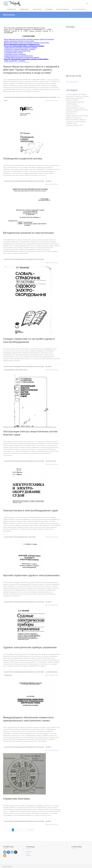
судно (25, 370)
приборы (55, 672)
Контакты (29, 851)
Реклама (28, 855)
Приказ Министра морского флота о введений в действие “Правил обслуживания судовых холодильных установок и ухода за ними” (31, 70)
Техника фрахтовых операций (75, 108)
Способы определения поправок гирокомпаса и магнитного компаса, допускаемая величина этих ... (77, 96)
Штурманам (49, 9)
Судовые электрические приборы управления (30, 647)
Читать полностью (52, 101)
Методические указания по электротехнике (28, 233)
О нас (27, 853)
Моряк (9, 867)
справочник (19, 370)
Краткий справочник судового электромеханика (31, 575)
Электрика (40, 181)
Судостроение (37, 9)
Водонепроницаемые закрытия (76, 120)
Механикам (17, 97)
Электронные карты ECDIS (74, 125)
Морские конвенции (62, 9)
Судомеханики (24, 9)
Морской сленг (71, 114)
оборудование (9, 370)
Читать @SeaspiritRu (72, 82)
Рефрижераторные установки (47, 97)
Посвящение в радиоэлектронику (23, 159)
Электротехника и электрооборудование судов (31, 510)
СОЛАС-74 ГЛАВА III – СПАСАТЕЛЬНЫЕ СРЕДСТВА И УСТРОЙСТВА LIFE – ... (75, 102)
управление (8, 675)
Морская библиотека (79, 9)
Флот (6, 101)
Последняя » (31, 830)
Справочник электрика (16, 799)
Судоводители (11, 9)
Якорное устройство (72, 106)
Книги (49, 181)
